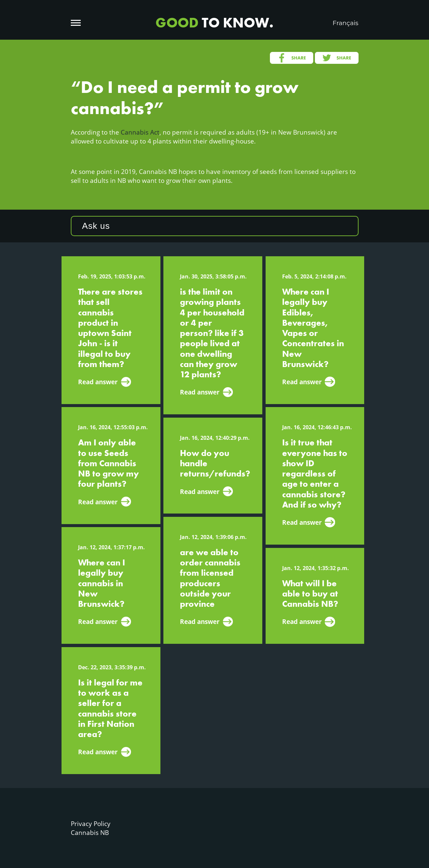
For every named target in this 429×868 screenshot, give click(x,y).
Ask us (96, 226)
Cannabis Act (140, 132)
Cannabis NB (90, 832)
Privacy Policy (91, 824)
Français (346, 23)
